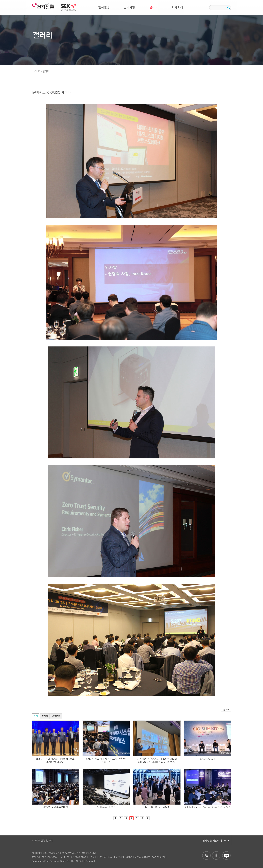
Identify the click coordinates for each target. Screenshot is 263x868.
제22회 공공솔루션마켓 (55, 807)
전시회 (45, 716)
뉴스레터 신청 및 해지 (42, 841)
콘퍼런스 (56, 716)
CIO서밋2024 (208, 759)
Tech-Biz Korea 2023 (157, 807)
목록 (226, 710)
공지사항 (129, 7)
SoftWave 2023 (106, 807)
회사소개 (177, 7)
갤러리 (153, 7)
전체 (36, 716)
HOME (36, 71)
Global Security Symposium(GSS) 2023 (208, 807)
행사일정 (104, 7)
